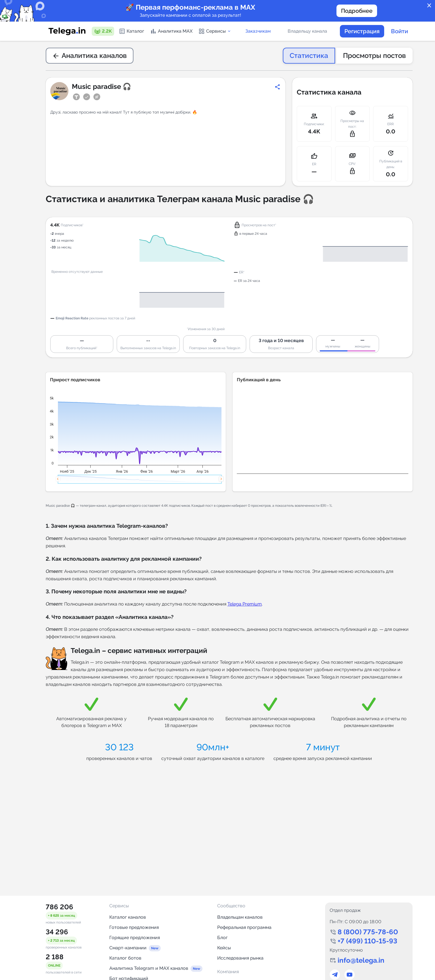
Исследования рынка (240, 958)
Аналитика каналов (90, 56)
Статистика (309, 56)
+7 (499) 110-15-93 (367, 941)
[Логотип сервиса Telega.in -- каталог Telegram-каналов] (67, 31)
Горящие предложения (135, 938)
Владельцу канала (307, 31)
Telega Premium (245, 604)
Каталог (131, 31)
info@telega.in (361, 960)
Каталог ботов (125, 958)
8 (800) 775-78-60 (368, 932)
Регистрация (362, 31)
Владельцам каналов (240, 917)
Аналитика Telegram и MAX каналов (149, 968)
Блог (222, 938)
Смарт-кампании (128, 948)
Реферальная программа (244, 927)
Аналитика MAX (171, 31)
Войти (400, 31)
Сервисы (215, 31)
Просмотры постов (374, 56)
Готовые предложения (134, 927)
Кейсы (224, 948)
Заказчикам (258, 31)
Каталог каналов (128, 917)
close (429, 6)
